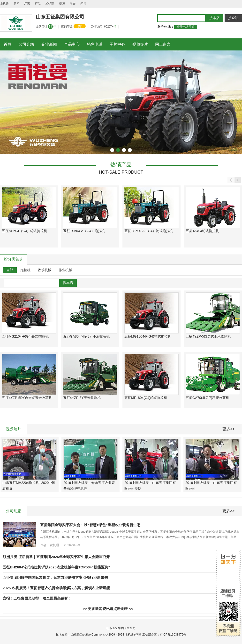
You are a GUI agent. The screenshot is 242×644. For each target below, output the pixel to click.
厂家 (27, 4)
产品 (38, 4)
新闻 (16, 4)
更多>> (229, 429)
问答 (83, 4)
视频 (62, 4)
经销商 (50, 4)
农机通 (4, 4)
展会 (73, 4)
